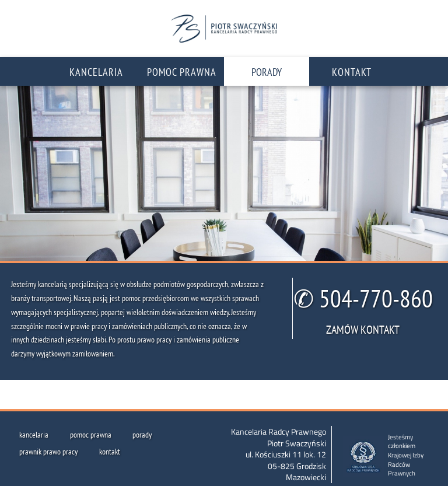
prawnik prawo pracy (48, 452)
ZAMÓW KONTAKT (363, 329)
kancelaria (34, 435)
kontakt (110, 452)
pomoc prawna (91, 435)
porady (142, 435)
